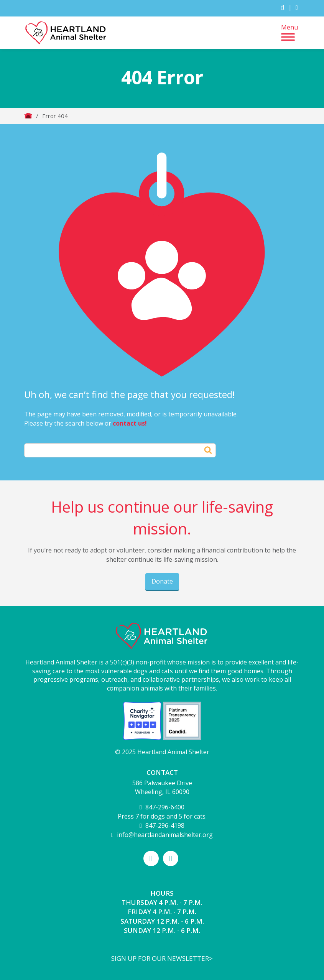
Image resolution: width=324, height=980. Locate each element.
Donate (162, 581)
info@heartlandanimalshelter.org (165, 835)
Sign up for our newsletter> (162, 958)
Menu (289, 32)
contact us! (130, 423)
